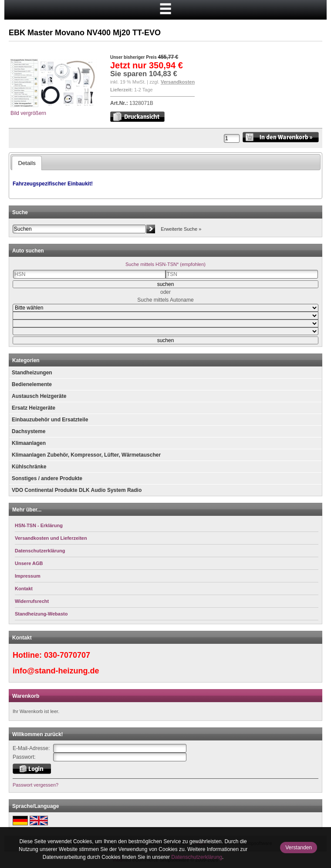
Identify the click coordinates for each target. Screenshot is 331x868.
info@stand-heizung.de (56, 671)
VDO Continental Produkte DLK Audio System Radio (77, 490)
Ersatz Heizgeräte (34, 408)
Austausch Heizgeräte (39, 396)
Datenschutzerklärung (197, 857)
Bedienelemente (32, 384)
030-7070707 (67, 655)
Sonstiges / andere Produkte (47, 478)
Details (27, 163)
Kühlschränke (29, 467)
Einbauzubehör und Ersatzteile (50, 420)
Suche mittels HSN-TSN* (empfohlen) (165, 264)
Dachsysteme (29, 431)
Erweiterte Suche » (181, 229)
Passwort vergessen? (35, 785)
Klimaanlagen (29, 443)
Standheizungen (32, 373)
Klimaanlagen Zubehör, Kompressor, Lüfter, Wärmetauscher (86, 455)
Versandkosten (178, 82)
